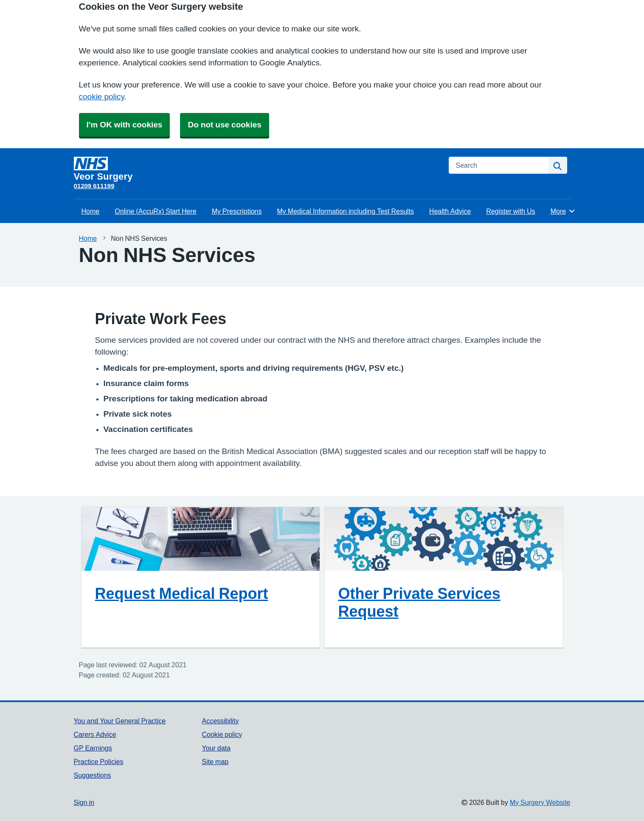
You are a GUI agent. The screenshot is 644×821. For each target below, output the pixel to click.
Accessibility (220, 721)
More (563, 211)
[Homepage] (256, 169)
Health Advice (450, 211)
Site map (215, 762)
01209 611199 (94, 186)
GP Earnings (93, 748)
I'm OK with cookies (125, 125)
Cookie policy (222, 734)
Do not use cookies (224, 125)
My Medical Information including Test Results (346, 211)
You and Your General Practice (120, 721)
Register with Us (511, 211)
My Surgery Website (540, 802)
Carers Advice (95, 734)
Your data (216, 748)
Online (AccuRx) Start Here (156, 211)
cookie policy (102, 97)
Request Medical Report (182, 593)
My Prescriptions (237, 211)
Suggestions (93, 775)
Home (91, 211)
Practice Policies (99, 762)
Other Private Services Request (419, 602)
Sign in (84, 802)
